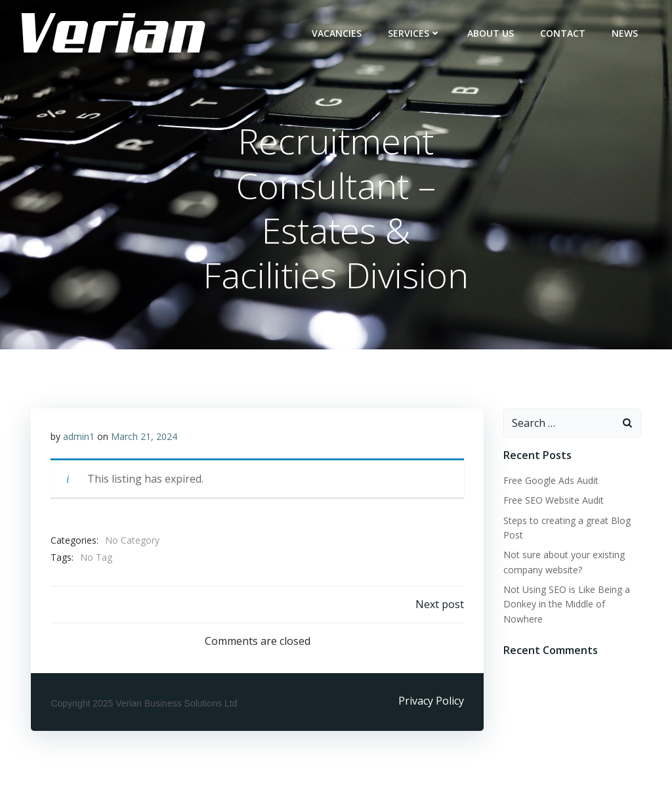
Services (414, 33)
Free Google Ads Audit (551, 480)
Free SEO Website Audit (554, 500)
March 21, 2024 (144, 436)
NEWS (625, 33)
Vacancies (337, 33)
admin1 (79, 436)
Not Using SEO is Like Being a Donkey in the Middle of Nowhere (567, 604)
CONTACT (563, 33)
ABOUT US (491, 33)
